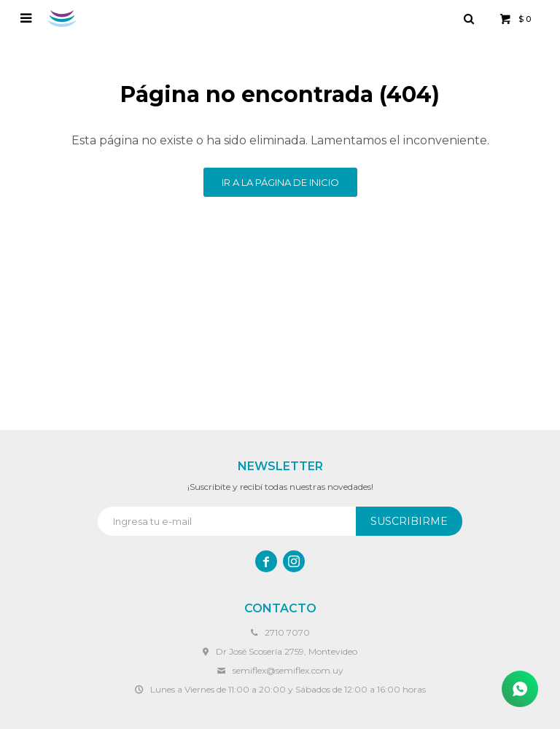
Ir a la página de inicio (280, 182)
